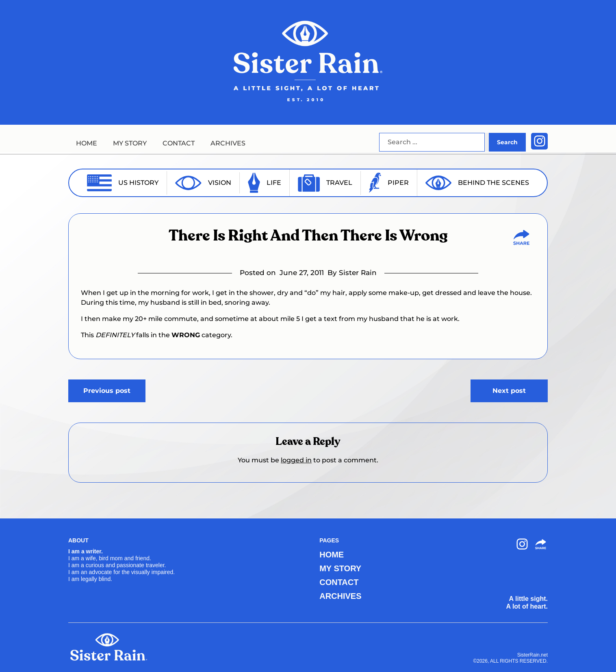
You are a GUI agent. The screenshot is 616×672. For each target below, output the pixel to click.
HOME (87, 143)
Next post (509, 391)
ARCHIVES (228, 143)
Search (507, 142)
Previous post (107, 391)
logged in (296, 460)
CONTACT (179, 143)
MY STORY (130, 143)
